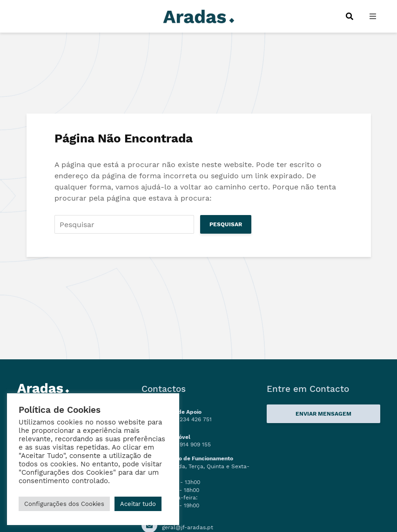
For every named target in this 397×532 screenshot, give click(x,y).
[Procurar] (349, 16)
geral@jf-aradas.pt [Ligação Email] (188, 527)
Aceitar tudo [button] (138, 504)
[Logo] (199, 16)
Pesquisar (226, 224)
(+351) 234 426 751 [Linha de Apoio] (187, 419)
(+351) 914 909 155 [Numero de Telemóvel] (186, 444)
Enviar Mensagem (323, 414)
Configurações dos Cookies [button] (64, 504)
